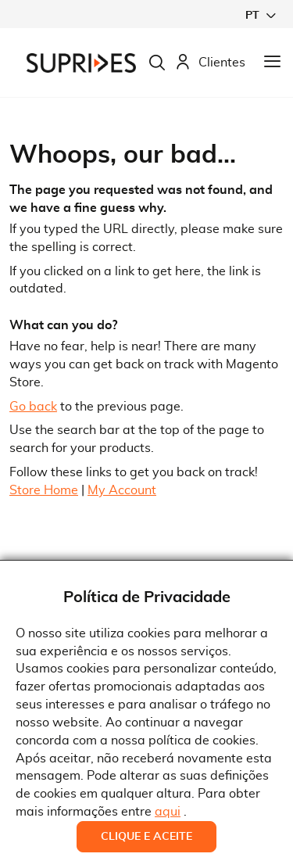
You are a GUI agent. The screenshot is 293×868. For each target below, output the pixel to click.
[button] (260, 15)
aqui (168, 812)
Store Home (44, 490)
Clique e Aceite (146, 837)
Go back (33, 407)
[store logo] (81, 63)
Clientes (210, 63)
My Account (122, 490)
